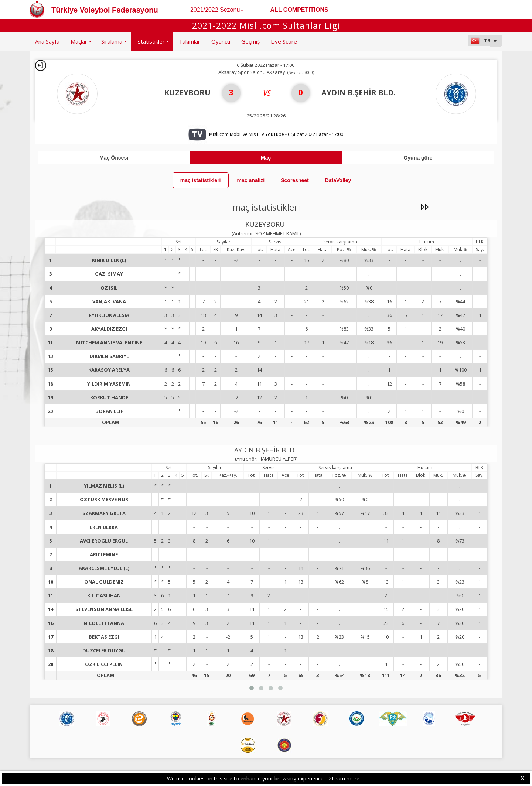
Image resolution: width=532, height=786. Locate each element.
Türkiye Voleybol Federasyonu (105, 10)
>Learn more (344, 778)
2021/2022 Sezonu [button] (217, 10)
